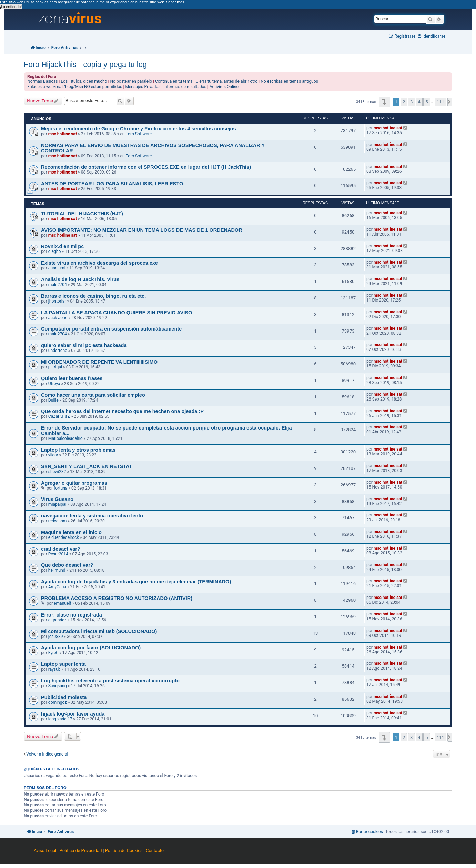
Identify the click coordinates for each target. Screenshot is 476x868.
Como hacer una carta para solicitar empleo (93, 395)
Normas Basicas (43, 81)
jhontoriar (57, 301)
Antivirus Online (224, 87)
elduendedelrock (64, 537)
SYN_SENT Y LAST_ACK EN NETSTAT (87, 466)
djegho (54, 251)
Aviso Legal (45, 851)
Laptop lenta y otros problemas (78, 450)
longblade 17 (60, 719)
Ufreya (54, 384)
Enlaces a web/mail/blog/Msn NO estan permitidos (75, 87)
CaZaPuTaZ (59, 416)
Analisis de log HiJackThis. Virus (80, 279)
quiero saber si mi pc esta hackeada (84, 345)
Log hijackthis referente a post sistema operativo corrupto (110, 681)
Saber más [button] (175, 2)
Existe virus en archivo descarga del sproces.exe (99, 263)
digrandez (57, 620)
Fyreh (53, 653)
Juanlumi (57, 268)
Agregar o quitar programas (74, 483)
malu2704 (58, 285)
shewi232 (57, 472)
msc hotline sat (63, 134)
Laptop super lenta (63, 664)
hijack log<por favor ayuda (73, 714)
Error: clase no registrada (72, 615)
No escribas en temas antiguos (289, 81)
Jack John (58, 318)
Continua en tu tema (174, 81)
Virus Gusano (57, 499)
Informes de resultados (185, 87)
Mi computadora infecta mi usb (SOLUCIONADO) (99, 631)
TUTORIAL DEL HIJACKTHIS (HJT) (82, 214)
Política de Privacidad (81, 851)
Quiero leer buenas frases (72, 378)
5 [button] (427, 102)
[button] (384, 102)
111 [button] (440, 102)
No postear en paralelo (131, 81)
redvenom (58, 521)
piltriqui (55, 367)
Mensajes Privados (143, 87)
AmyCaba (57, 587)
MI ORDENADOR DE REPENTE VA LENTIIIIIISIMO (99, 362)
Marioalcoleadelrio (65, 438)
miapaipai (57, 504)
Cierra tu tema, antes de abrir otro (227, 81)
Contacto (155, 851)
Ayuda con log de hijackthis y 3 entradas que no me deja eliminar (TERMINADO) (136, 582)
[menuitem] (432, 36)
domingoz (58, 702)
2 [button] (404, 102)
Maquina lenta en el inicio (71, 532)
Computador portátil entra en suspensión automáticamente (111, 329)
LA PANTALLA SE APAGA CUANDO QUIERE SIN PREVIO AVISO (117, 313)
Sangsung (58, 686)
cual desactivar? (61, 549)
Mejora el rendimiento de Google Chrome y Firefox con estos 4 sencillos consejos (138, 129)
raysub (54, 669)
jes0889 (56, 637)
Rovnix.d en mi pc (62, 246)
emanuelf (63, 603)
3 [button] (411, 102)
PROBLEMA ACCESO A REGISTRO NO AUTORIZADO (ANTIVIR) (117, 598)
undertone (58, 351)
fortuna (60, 488)
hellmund (57, 570)
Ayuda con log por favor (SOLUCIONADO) (91, 648)
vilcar (53, 455)
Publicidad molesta (64, 697)
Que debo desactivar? (67, 565)
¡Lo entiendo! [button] (11, 7)
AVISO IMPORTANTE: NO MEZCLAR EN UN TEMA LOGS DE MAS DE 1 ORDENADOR (142, 230)
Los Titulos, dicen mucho (84, 81)
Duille (53, 400)
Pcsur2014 (58, 554)
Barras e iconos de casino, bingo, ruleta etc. (93, 296)
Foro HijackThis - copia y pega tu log (85, 64)
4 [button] (419, 102)
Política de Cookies (124, 851)
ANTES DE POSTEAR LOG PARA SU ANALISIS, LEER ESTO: (113, 184)
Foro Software (139, 134)
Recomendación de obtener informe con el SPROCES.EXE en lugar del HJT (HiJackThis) (146, 167)
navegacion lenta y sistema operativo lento (92, 516)
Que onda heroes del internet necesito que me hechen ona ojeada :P (122, 411)
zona (70, 19)
